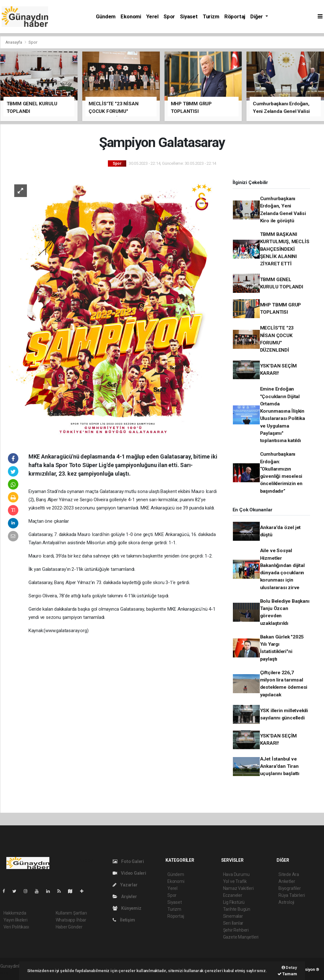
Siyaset (189, 17)
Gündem (106, 17)
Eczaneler (233, 895)
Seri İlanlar (233, 923)
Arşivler (125, 897)
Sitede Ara (289, 874)
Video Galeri (129, 873)
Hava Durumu (236, 874)
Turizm (211, 17)
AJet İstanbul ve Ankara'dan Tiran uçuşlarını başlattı (280, 766)
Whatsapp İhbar (71, 920)
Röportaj (235, 17)
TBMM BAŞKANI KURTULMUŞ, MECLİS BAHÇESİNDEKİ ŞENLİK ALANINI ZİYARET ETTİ (285, 249)
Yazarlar (125, 885)
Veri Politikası (16, 927)
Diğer (257, 17)
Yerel (152, 17)
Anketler (287, 881)
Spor (169, 17)
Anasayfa (14, 42)
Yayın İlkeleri (16, 920)
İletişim (124, 920)
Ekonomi (131, 17)
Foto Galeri (128, 861)
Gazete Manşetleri (241, 937)
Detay (289, 968)
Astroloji (286, 902)
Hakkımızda (15, 913)
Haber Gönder (69, 927)
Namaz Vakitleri (238, 888)
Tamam (287, 974)
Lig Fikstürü (234, 902)
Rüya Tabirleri (292, 895)
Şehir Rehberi (236, 930)
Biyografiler (290, 888)
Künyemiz (127, 908)
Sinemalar (233, 916)
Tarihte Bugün (237, 909)
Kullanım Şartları (71, 913)
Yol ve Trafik (235, 881)
